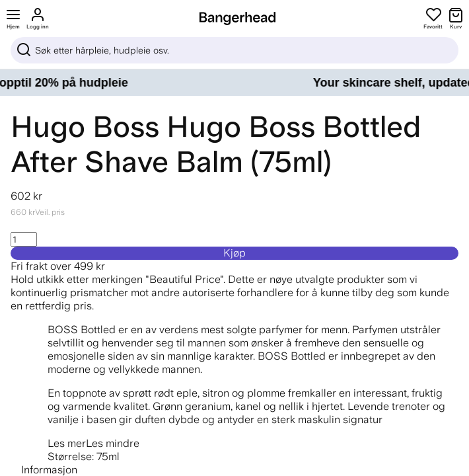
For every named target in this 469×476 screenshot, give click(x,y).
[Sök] (234, 50)
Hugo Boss (85, 127)
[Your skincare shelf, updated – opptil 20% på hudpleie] (234, 83)
